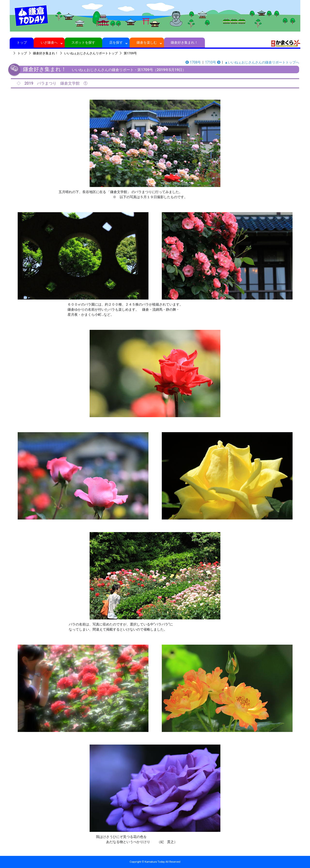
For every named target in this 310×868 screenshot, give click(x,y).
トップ (22, 42)
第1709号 (130, 53)
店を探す (116, 42)
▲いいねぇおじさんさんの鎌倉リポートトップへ (262, 62)
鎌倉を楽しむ (147, 42)
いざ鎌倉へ (49, 42)
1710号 (213, 62)
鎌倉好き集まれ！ (184, 42)
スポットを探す (83, 42)
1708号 (193, 62)
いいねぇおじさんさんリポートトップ (91, 53)
